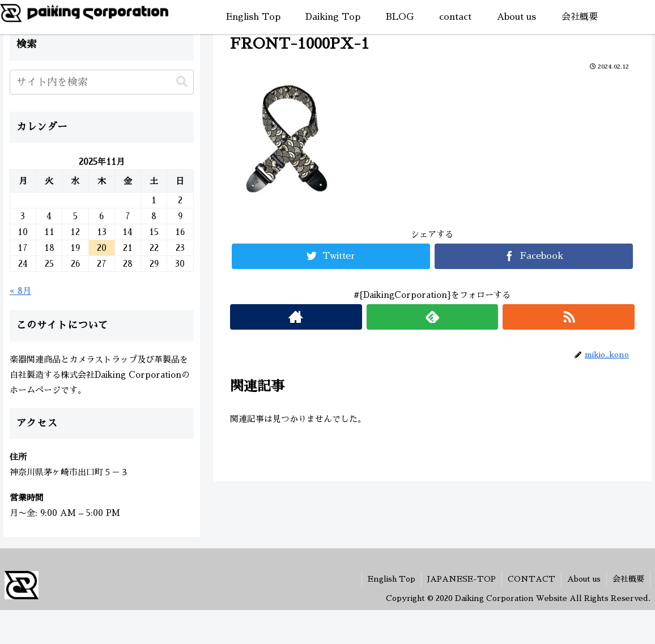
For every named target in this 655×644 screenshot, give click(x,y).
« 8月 (20, 291)
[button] (182, 82)
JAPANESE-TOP (462, 579)
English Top (392, 579)
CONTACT (531, 579)
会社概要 (628, 579)
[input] (102, 82)
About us (584, 579)
